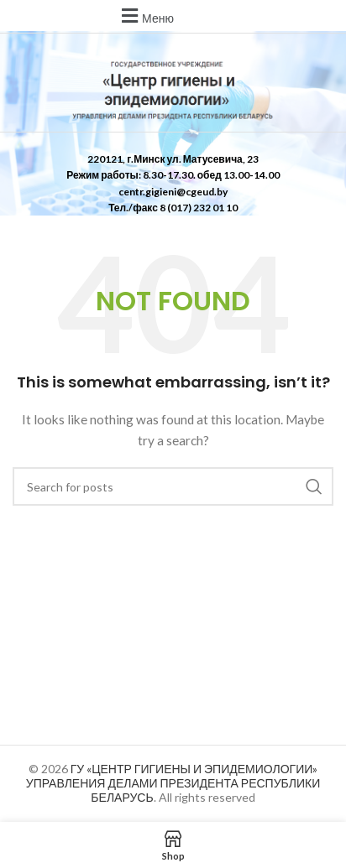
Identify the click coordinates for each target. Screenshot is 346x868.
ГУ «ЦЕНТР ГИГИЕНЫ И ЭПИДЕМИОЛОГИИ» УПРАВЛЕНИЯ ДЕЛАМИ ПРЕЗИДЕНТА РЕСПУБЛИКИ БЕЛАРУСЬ (173, 783)
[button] (145, 16)
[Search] (173, 486)
